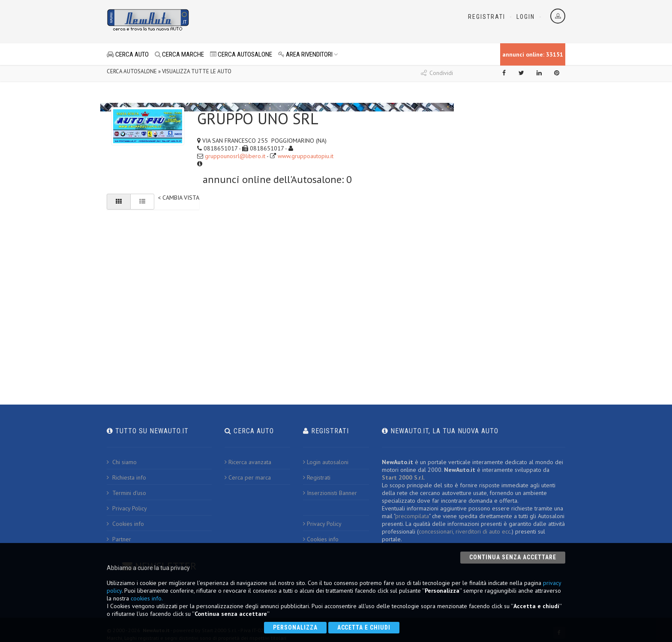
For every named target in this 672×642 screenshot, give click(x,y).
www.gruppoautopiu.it (306, 156)
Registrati (487, 17)
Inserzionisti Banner (330, 493)
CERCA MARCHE (179, 54)
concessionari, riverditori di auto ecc (465, 531)
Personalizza (295, 627)
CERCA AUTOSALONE (241, 54)
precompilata (412, 516)
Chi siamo (122, 462)
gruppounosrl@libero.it (235, 156)
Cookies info (125, 524)
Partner (119, 539)
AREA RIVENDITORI (308, 54)
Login (526, 17)
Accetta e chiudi (364, 627)
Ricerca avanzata (248, 462)
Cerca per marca (248, 477)
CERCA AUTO (128, 54)
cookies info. (147, 598)
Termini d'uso (126, 493)
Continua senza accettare (513, 557)
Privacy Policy (127, 508)
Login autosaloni (326, 462)
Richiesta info (126, 477)
